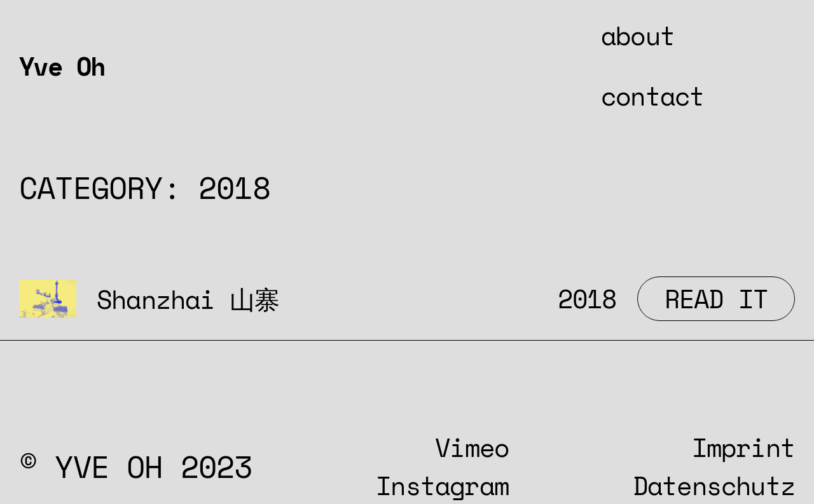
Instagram (442, 485)
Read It (730, 298)
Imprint (743, 447)
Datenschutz (714, 485)
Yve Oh (62, 66)
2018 (587, 298)
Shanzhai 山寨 (188, 299)
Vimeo (472, 447)
